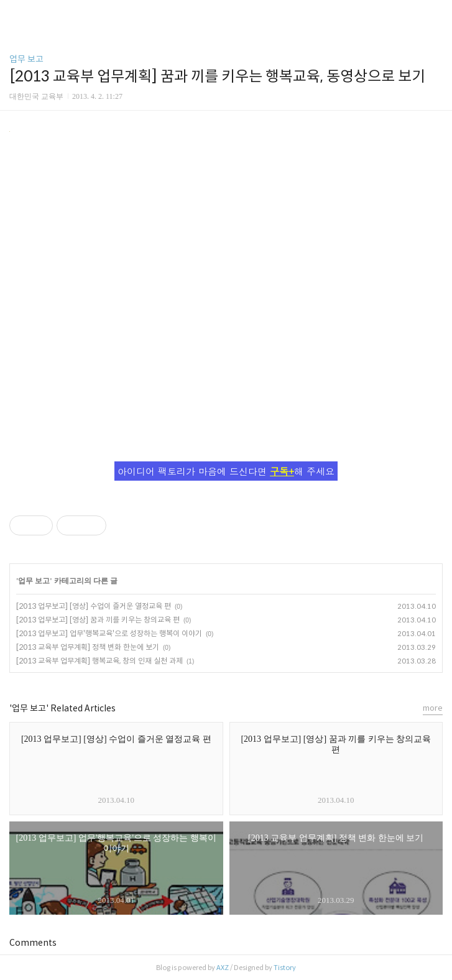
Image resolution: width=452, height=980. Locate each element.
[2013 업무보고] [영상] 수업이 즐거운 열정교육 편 (94, 606)
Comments (33, 943)
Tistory (285, 968)
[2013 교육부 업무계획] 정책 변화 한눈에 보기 (88, 647)
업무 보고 (26, 59)
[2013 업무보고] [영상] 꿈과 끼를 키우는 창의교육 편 (98, 620)
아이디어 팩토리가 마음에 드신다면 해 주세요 (226, 471)
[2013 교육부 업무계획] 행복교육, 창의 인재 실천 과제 (99, 661)
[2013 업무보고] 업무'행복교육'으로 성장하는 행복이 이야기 (109, 633)
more (433, 708)
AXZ (223, 968)
